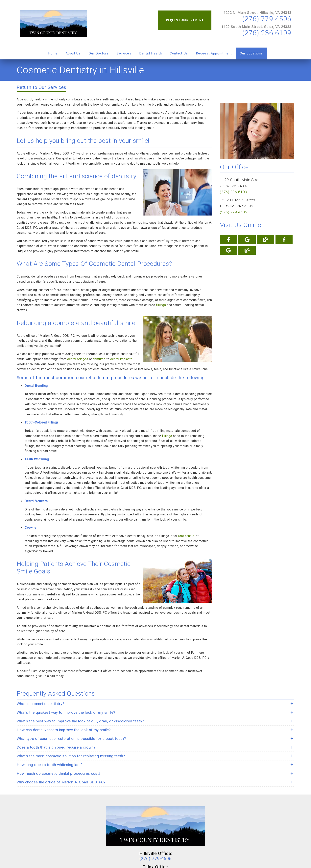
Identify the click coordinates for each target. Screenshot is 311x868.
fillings (161, 305)
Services (124, 53)
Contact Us (179, 53)
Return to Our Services (41, 87)
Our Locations (251, 53)
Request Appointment (214, 53)
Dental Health (151, 53)
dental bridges (78, 359)
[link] (54, 24)
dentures (99, 359)
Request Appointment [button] (185, 20)
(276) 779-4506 (267, 19)
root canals (186, 536)
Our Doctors (99, 53)
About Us (73, 53)
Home (53, 53)
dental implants (121, 359)
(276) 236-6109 (267, 33)
